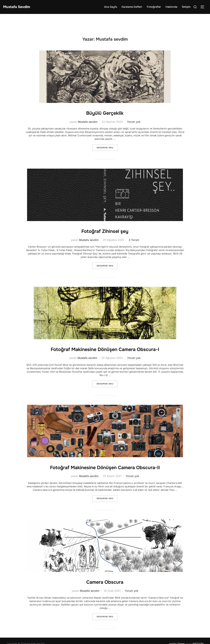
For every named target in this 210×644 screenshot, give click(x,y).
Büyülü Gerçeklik (105, 112)
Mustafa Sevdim (20, 7)
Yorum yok (134, 122)
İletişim (186, 7)
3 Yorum (134, 240)
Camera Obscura (105, 589)
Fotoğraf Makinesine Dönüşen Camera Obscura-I (105, 349)
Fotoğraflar (154, 7)
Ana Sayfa (111, 7)
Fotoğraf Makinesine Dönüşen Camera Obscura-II (105, 471)
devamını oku (107, 147)
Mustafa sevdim (88, 122)
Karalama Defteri (132, 7)
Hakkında (171, 7)
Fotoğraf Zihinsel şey (105, 230)
